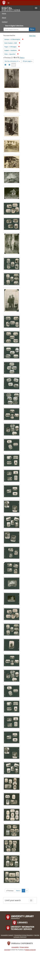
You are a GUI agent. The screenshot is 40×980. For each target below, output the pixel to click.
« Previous (10, 891)
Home (4, 13)
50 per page (28, 61)
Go (32, 29)
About (4, 18)
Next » (22, 58)
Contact (5, 22)
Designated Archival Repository (24, 935)
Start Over (32, 36)
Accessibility (15, 947)
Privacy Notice (24, 947)
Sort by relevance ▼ (12, 61)
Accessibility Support (7, 935)
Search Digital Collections (14, 26)
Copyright (7, 950)
